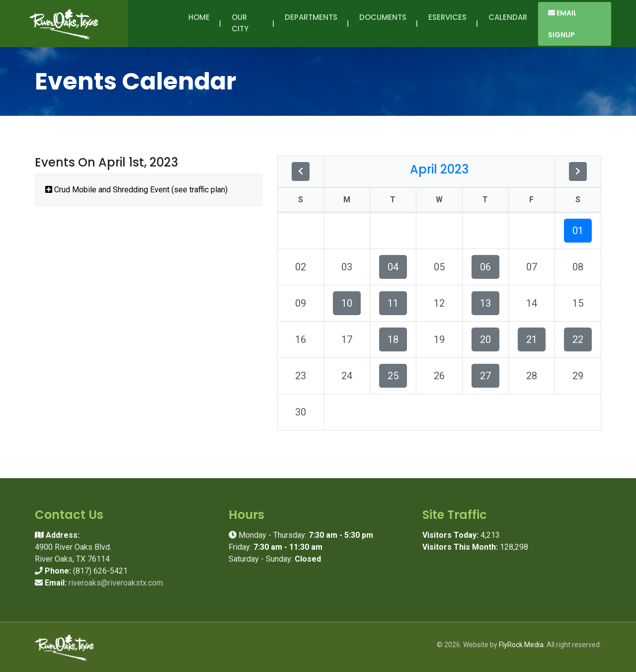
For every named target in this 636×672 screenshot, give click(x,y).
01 (578, 231)
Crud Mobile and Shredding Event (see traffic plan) (136, 190)
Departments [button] (311, 23)
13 (485, 303)
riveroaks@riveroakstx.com (116, 583)
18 (393, 339)
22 (578, 339)
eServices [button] (447, 23)
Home (199, 17)
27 (485, 376)
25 (393, 376)
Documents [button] (383, 23)
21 (532, 339)
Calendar (508, 17)
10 (347, 303)
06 (485, 267)
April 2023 (439, 169)
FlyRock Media (521, 645)
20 (485, 339)
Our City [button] (242, 23)
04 (393, 267)
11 (393, 303)
